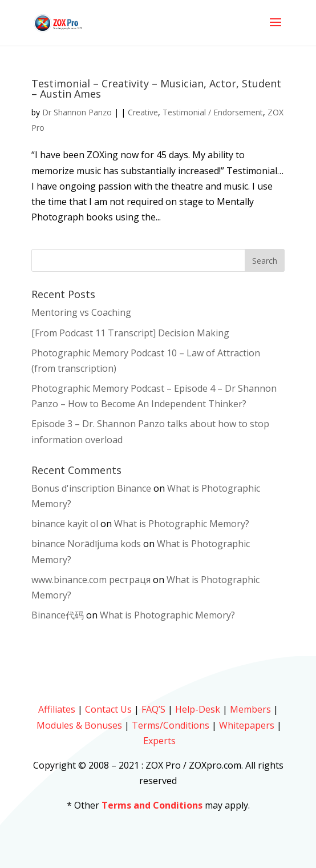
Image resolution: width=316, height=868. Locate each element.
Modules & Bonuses (79, 725)
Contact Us (108, 709)
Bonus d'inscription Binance (91, 488)
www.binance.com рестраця (91, 580)
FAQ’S (153, 709)
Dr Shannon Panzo (77, 112)
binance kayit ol (65, 524)
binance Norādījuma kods (86, 544)
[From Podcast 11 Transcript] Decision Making (130, 333)
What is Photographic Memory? (182, 524)
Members (250, 709)
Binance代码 (58, 615)
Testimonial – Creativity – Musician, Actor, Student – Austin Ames (156, 89)
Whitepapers (247, 725)
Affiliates (57, 709)
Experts (159, 741)
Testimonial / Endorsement (213, 112)
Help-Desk (198, 709)
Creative (143, 112)
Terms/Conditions (171, 725)
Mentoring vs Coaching (81, 312)
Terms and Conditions (152, 805)
